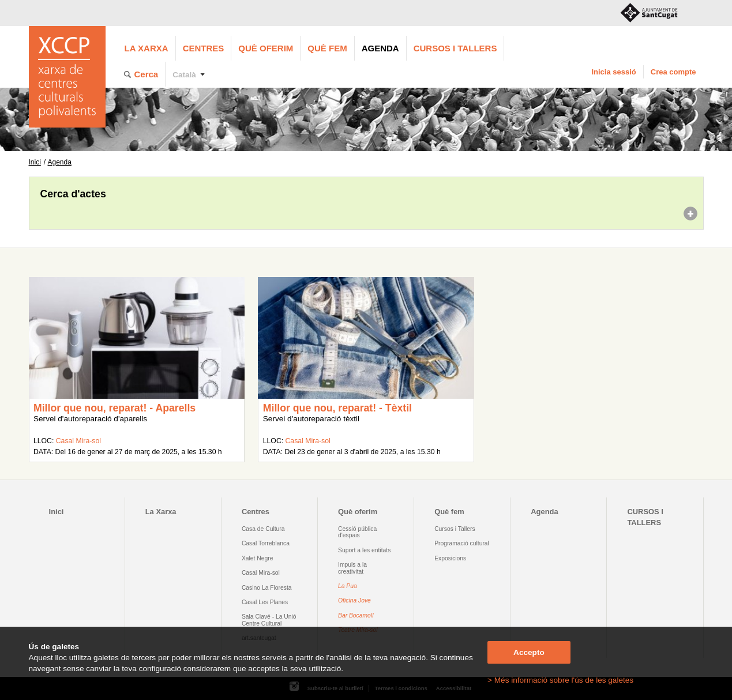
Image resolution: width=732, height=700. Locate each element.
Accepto (529, 652)
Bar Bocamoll (356, 615)
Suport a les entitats (364, 550)
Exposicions (450, 558)
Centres (204, 48)
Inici (35, 162)
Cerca (147, 74)
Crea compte (673, 72)
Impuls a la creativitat (352, 568)
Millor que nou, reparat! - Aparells (115, 408)
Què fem (327, 48)
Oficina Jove (354, 600)
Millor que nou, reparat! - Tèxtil (337, 408)
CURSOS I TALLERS (455, 48)
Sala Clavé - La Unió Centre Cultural (269, 620)
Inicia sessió (613, 72)
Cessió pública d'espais (357, 532)
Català (184, 75)
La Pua (348, 586)
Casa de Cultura (263, 529)
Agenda (380, 48)
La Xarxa (147, 48)
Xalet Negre (258, 558)
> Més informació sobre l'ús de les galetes (560, 680)
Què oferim (266, 48)
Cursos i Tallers (455, 529)
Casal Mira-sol (78, 441)
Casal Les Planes (265, 602)
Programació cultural (462, 543)
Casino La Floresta (267, 588)
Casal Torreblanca (266, 543)
